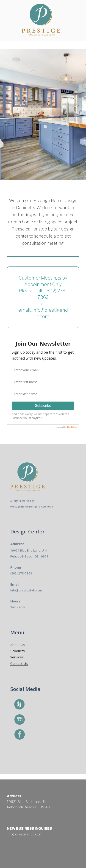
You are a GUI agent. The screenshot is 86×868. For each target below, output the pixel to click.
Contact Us (19, 663)
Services (17, 657)
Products (18, 651)
